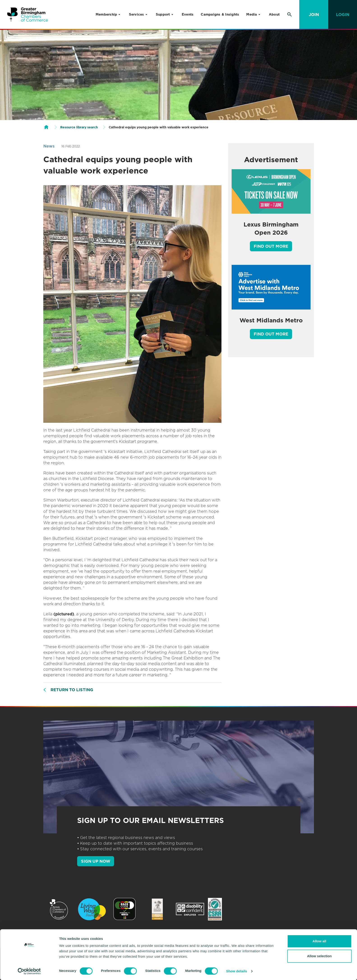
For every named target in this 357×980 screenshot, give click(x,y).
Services (137, 14)
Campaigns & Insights (220, 14)
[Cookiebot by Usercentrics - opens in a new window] (29, 971)
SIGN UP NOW (96, 861)
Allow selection (319, 956)
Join (314, 15)
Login (343, 15)
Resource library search (79, 127)
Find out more (271, 246)
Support (163, 14)
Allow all (319, 941)
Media (252, 14)
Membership (106, 14)
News (49, 146)
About (274, 14)
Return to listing (72, 690)
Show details (237, 971)
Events (188, 14)
